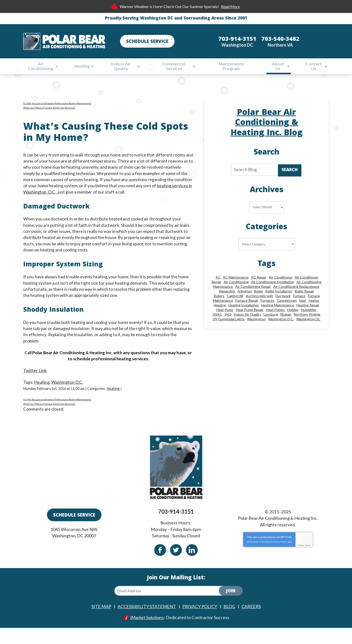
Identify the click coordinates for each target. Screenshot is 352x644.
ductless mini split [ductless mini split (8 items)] (259, 306)
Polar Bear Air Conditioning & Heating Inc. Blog (267, 126)
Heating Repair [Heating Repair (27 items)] (308, 316)
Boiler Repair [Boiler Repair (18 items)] (304, 302)
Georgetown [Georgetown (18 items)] (287, 311)
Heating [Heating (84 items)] (220, 316)
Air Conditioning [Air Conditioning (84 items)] (236, 293)
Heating (42, 392)
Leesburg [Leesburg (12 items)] (271, 325)
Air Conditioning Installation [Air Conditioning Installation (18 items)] (273, 293)
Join (231, 608)
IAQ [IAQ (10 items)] (228, 325)
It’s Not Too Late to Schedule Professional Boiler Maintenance (57, 106)
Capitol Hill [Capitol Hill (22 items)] (235, 306)
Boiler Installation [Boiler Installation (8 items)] (279, 302)
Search (290, 175)
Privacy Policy (264, 558)
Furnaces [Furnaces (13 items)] (268, 311)
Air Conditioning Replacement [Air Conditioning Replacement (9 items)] (296, 297)
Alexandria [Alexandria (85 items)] (227, 302)
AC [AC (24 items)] (218, 288)
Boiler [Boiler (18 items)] (259, 302)
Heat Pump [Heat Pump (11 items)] (225, 320)
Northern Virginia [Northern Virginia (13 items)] (307, 325)
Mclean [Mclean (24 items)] (286, 325)
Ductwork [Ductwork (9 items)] (283, 306)
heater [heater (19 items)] (314, 311)
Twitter (176, 566)
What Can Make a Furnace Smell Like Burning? (49, 110)
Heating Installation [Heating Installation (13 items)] (243, 316)
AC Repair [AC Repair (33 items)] (259, 288)
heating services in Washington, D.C (57, 197)
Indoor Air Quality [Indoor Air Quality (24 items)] (247, 325)
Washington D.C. (67, 392)
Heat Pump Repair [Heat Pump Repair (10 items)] (250, 320)
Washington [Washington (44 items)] (256, 330)
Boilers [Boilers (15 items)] (219, 306)
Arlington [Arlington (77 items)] (245, 302)
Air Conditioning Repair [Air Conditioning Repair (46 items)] (253, 297)
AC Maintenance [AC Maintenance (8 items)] (236, 288)
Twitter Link (35, 380)
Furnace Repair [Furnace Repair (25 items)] (247, 311)
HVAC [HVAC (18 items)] (217, 325)
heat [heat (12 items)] (303, 311)
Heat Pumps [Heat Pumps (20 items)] (275, 320)
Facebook (160, 566)
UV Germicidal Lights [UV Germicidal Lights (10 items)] (229, 330)
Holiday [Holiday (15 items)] (293, 320)
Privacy (301, 561)
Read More (230, 6)
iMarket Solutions (147, 634)
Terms (308, 561)
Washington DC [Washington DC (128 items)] (308, 330)
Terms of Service (280, 558)
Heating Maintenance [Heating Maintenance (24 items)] (278, 316)
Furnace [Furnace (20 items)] (299, 306)
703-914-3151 (176, 529)
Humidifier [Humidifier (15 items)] (309, 320)
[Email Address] (171, 607)
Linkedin (192, 566)
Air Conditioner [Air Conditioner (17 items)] (281, 288)
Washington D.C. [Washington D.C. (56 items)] (281, 330)
